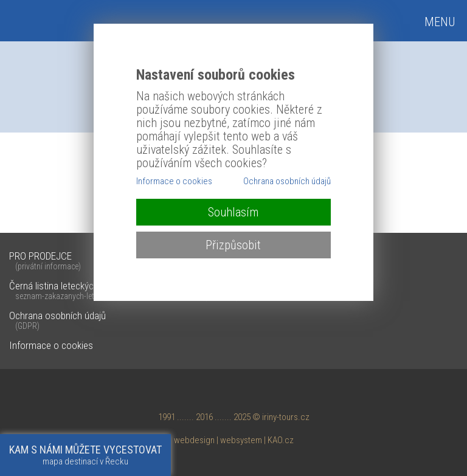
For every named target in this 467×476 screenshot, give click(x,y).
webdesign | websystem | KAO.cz (234, 440)
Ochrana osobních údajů (233, 321)
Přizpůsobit (233, 245)
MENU (440, 22)
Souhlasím (233, 212)
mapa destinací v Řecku (85, 455)
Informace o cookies (51, 346)
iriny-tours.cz (286, 417)
